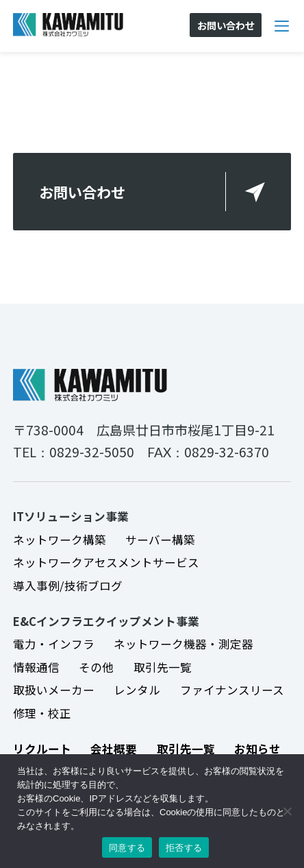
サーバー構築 (160, 540)
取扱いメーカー (54, 690)
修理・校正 (42, 713)
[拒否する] (287, 811)
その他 (96, 667)
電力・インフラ (54, 644)
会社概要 (114, 749)
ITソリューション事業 (71, 516)
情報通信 (36, 667)
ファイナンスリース (232, 690)
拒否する (184, 848)
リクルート (42, 749)
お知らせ (257, 749)
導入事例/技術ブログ (68, 586)
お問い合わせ (82, 192)
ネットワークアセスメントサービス (106, 562)
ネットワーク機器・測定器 (183, 644)
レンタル (137, 690)
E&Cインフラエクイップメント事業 (106, 621)
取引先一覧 (163, 667)
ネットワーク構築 (60, 540)
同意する (127, 848)
